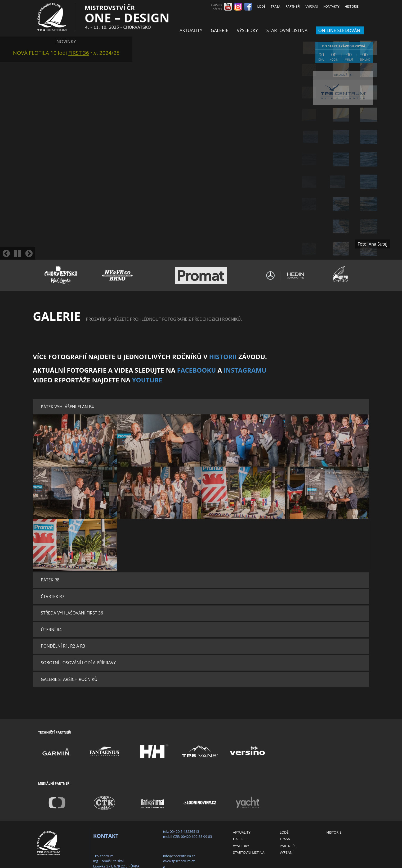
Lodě (262, 6)
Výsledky (247, 30)
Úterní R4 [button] (51, 630)
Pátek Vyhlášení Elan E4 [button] (67, 407)
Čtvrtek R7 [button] (53, 596)
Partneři (293, 6)
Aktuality (191, 30)
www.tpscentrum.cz (179, 861)
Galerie (220, 30)
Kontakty (331, 6)
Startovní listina (287, 30)
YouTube (147, 380)
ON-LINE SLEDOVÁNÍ (340, 30)
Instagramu (245, 370)
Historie (352, 6)
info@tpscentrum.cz (179, 856)
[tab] (201, 407)
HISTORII (223, 357)
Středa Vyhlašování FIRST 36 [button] (72, 613)
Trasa (276, 6)
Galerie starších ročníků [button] (69, 679)
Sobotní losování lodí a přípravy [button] (78, 663)
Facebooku (196, 370)
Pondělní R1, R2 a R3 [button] (63, 646)
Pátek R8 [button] (50, 580)
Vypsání (312, 6)
